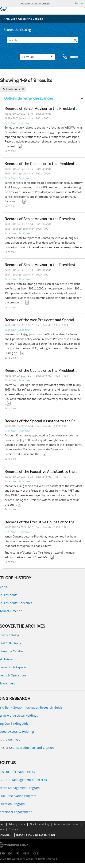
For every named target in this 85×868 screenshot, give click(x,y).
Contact (13, 829)
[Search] (42, 40)
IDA (10, 854)
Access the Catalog (30, 19)
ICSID (36, 854)
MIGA (26, 854)
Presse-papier (70, 57)
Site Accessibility (39, 824)
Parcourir (37, 57)
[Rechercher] (75, 40)
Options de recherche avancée (28, 98)
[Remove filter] (23, 89)
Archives (9, 19)
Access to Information (66, 824)
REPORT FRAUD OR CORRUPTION (36, 835)
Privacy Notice (17, 824)
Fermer (79, 3)
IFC (18, 854)
